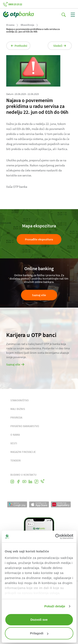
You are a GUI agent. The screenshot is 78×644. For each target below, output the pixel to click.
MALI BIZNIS (18, 409)
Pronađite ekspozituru (39, 239)
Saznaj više (39, 295)
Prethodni (19, 46)
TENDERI (16, 461)
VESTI (14, 443)
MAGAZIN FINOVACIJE (23, 452)
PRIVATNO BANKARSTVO (25, 426)
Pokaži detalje (55, 606)
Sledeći (60, 46)
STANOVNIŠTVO (20, 400)
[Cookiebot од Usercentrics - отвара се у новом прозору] (56, 536)
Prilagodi (39, 633)
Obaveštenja (27, 25)
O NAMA (15, 435)
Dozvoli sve (39, 620)
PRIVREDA (16, 418)
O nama (10, 25)
